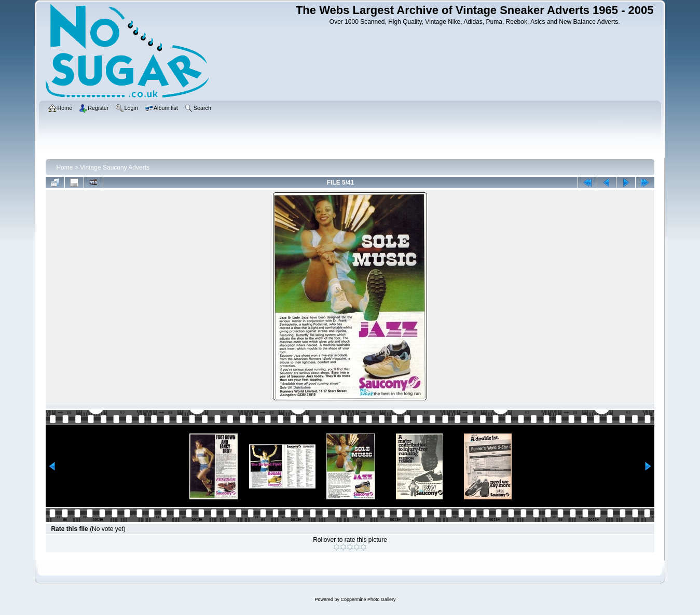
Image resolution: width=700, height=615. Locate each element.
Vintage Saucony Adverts (115, 167)
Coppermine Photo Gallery (368, 599)
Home (64, 167)
